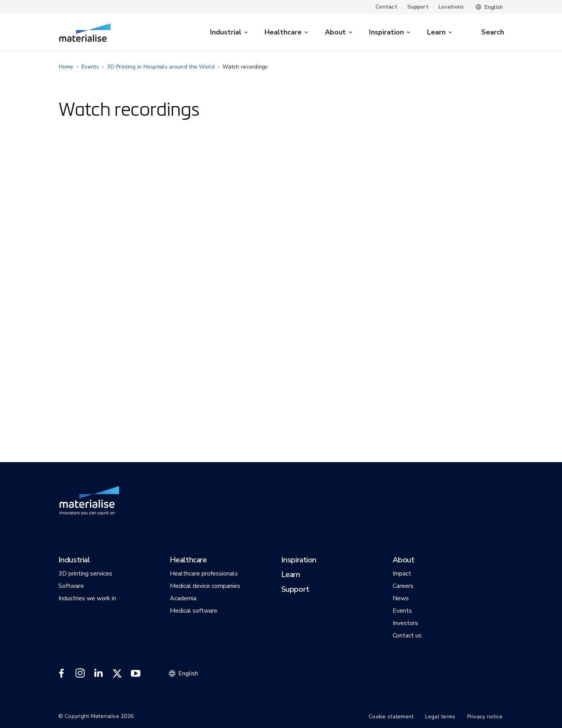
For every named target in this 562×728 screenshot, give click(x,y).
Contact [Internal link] (386, 7)
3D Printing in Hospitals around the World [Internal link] (161, 67)
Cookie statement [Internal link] (391, 717)
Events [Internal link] (90, 67)
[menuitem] (230, 32)
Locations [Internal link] (451, 7)
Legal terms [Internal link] (440, 717)
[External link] (61, 673)
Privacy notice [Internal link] (485, 717)
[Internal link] (85, 33)
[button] (74, 560)
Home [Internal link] (66, 67)
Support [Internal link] (418, 7)
